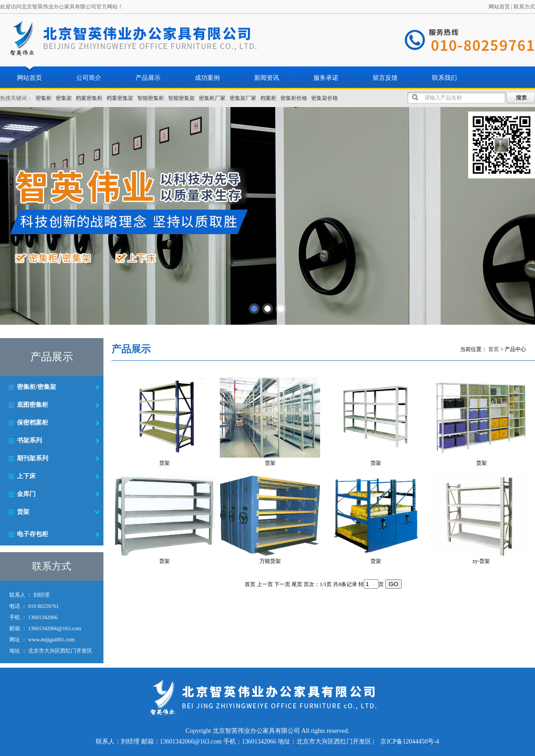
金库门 (26, 494)
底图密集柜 (33, 405)
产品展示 (148, 78)
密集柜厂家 (212, 98)
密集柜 (44, 98)
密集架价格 (325, 98)
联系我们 (444, 78)
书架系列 (29, 440)
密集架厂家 (243, 98)
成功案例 (207, 78)
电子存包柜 (33, 534)
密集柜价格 (294, 98)
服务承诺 (326, 78)
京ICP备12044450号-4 (409, 742)
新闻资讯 (267, 78)
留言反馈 (385, 78)
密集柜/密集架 (37, 387)
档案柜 (268, 98)
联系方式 (524, 7)
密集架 (64, 98)
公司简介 (89, 78)
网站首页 (499, 7)
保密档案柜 (33, 423)
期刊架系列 (33, 458)
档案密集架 (120, 98)
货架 (23, 512)
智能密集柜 (151, 98)
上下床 (26, 476)
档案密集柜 (89, 98)
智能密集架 (181, 98)
